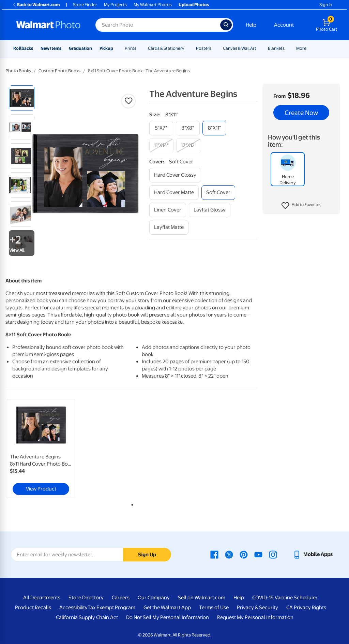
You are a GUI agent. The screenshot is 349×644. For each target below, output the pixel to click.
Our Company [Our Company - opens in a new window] (154, 598)
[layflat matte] (169, 227)
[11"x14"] (161, 145)
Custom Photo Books (59, 71)
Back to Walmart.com (36, 5)
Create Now (301, 113)
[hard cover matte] (174, 193)
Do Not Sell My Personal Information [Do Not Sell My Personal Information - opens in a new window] (168, 617)
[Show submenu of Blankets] (288, 48)
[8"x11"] (214, 128)
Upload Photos (194, 5)
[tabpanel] (48, 449)
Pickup (106, 48)
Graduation (80, 48)
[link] (41, 449)
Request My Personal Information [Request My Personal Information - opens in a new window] (255, 617)
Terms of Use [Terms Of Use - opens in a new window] (214, 608)
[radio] (22, 98)
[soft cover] (218, 193)
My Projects (115, 5)
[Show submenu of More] (309, 48)
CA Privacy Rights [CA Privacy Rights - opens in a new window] (306, 608)
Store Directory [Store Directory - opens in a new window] (86, 598)
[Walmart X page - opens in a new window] (229, 554)
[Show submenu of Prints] (139, 48)
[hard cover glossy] (175, 175)
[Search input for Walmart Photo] (158, 25)
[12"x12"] (189, 145)
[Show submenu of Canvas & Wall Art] (259, 48)
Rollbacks (23, 48)
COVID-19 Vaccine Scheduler (285, 598)
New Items (51, 48)
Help (251, 25)
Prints (131, 48)
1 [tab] (131, 503)
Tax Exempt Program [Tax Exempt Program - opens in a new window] (111, 608)
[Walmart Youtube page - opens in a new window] (258, 554)
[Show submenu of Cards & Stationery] (187, 48)
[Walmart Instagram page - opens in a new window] (273, 554)
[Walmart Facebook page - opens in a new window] (214, 554)
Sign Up (147, 555)
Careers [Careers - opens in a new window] (121, 598)
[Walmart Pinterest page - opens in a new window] (244, 554)
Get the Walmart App (167, 608)
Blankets (276, 48)
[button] (301, 206)
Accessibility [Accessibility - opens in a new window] (73, 608)
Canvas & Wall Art (240, 48)
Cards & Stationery (166, 48)
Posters (204, 48)
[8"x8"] (188, 128)
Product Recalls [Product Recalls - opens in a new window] (33, 608)
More (301, 48)
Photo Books (18, 71)
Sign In (326, 5)
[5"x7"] (161, 128)
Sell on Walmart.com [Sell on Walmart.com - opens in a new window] (202, 598)
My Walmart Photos (153, 5)
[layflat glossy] (210, 210)
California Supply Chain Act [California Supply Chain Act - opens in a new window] (87, 617)
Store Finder (85, 5)
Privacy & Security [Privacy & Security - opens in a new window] (257, 608)
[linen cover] (168, 210)
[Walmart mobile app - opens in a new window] (313, 554)
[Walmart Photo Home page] (48, 25)
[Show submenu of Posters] (214, 48)
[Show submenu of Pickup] (116, 48)
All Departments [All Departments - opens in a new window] (42, 598)
